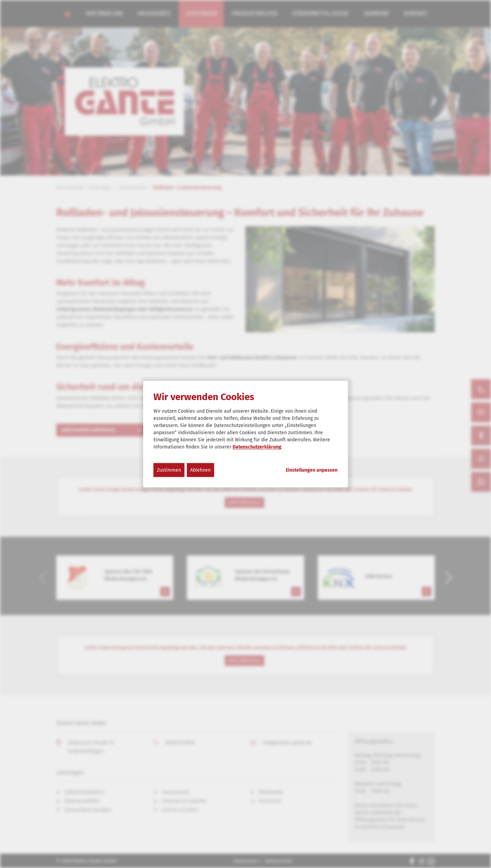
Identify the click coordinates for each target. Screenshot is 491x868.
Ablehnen (200, 470)
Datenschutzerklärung (257, 447)
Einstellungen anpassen (312, 470)
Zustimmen (169, 470)
